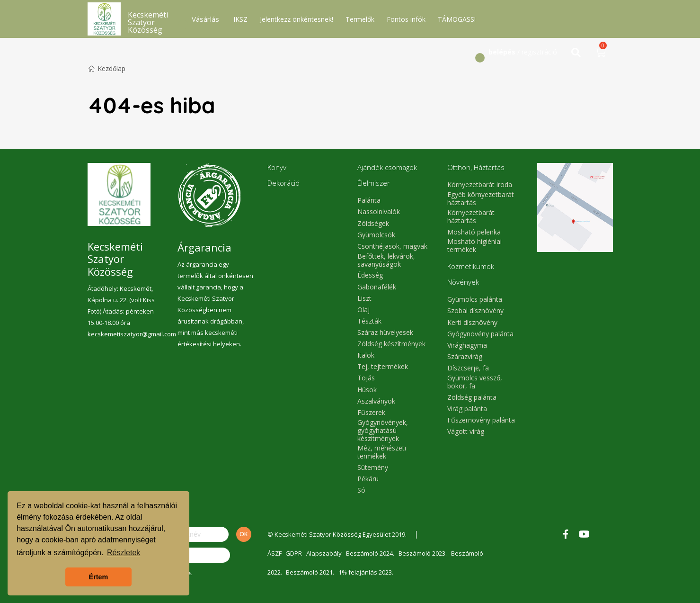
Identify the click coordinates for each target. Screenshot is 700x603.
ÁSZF (275, 553)
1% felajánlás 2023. (367, 572)
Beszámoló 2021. (311, 572)
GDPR (295, 553)
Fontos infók (406, 19)
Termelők (360, 19)
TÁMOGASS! (457, 19)
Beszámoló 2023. (425, 553)
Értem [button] (99, 577)
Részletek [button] (124, 553)
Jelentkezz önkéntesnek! (297, 19)
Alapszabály (325, 553)
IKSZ (240, 19)
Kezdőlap (106, 68)
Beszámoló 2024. (372, 553)
